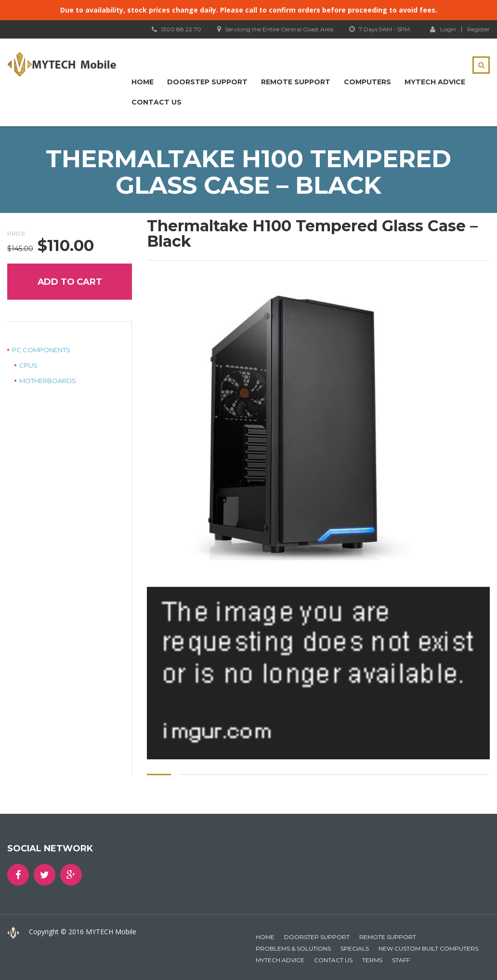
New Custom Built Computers (428, 948)
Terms (372, 960)
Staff (401, 960)
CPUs (28, 365)
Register (478, 29)
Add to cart (70, 282)
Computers (367, 82)
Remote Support (296, 82)
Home (143, 82)
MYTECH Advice (435, 82)
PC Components (41, 350)
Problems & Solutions (293, 948)
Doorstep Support (207, 82)
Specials (355, 948)
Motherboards (48, 381)
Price (16, 233)
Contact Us (157, 102)
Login (443, 29)
